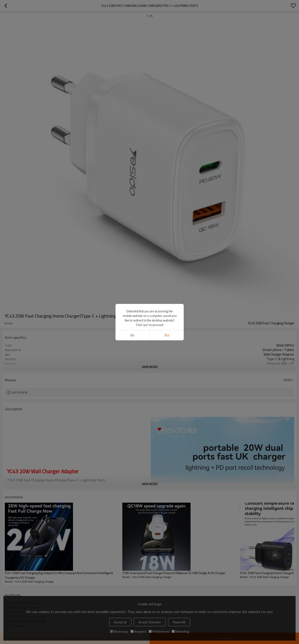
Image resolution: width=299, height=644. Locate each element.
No (132, 335)
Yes (167, 335)
